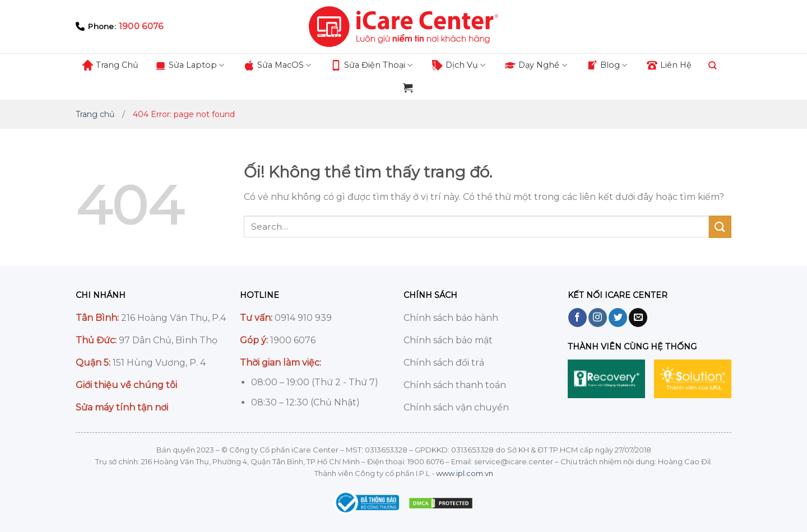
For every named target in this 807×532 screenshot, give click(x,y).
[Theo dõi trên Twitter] (618, 318)
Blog (607, 65)
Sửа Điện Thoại (372, 65)
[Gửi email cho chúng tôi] (638, 318)
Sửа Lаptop (190, 65)
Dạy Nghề (536, 65)
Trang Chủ (110, 65)
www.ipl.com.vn (465, 473)
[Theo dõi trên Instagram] (598, 318)
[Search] (712, 65)
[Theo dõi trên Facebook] (578, 318)
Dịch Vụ (459, 65)
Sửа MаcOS (277, 65)
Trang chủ (95, 114)
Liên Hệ (669, 65)
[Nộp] (720, 227)
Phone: (119, 27)
